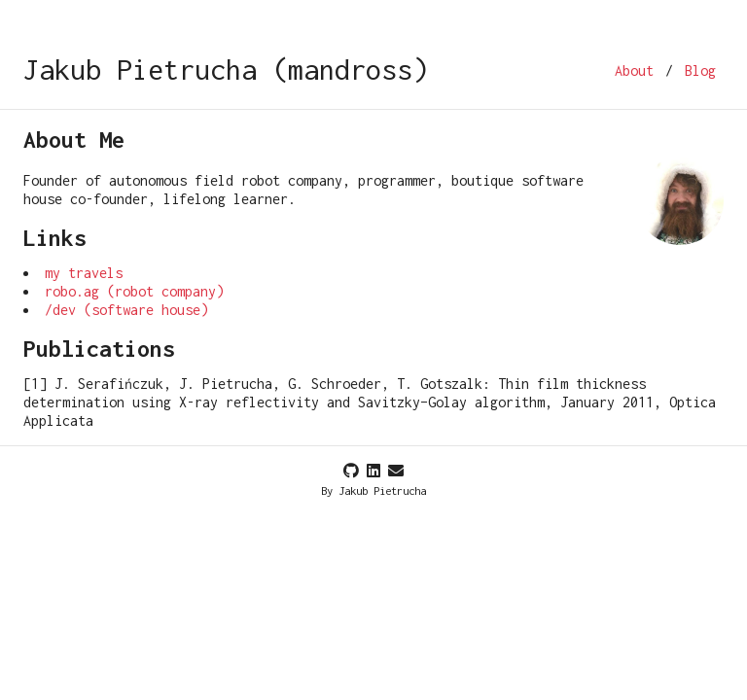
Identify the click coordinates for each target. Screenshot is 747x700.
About (634, 70)
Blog (700, 70)
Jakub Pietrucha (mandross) (226, 70)
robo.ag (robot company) (134, 291)
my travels (84, 273)
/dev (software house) (126, 310)
